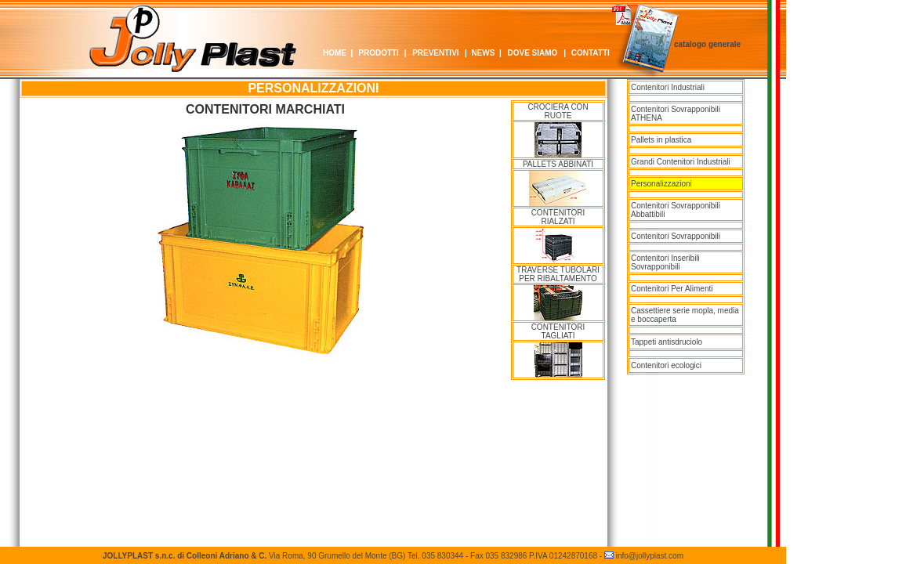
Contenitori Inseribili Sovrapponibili (665, 262)
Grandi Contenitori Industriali (681, 162)
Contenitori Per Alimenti (672, 289)
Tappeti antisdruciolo (667, 342)
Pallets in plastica (661, 140)
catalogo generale (707, 44)
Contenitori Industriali (668, 87)
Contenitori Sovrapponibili (676, 236)
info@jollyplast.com (650, 556)
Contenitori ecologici (666, 365)
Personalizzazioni (661, 184)
